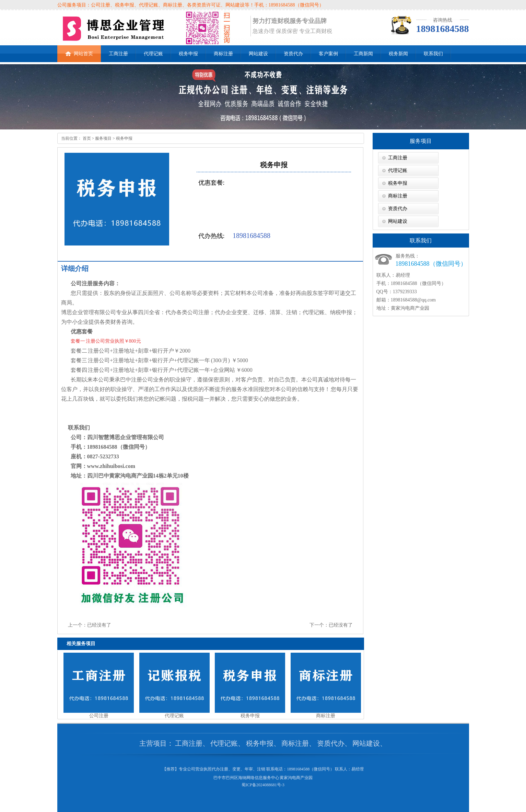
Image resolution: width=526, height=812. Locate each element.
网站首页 (79, 51)
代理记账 (153, 54)
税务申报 (188, 54)
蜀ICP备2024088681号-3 (263, 785)
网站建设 (258, 54)
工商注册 (118, 54)
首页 (86, 138)
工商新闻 (363, 54)
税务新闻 (398, 54)
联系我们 (433, 54)
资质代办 (293, 54)
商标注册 (223, 54)
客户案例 (328, 54)
